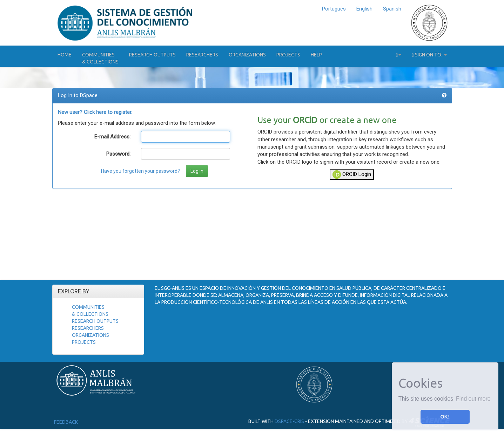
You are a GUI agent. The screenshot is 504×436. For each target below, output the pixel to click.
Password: (118, 154)
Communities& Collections (100, 58)
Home (65, 55)
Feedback (66, 422)
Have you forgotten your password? (140, 171)
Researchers (202, 55)
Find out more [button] (473, 399)
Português (334, 9)
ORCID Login (352, 175)
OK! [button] (445, 417)
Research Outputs (152, 55)
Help (316, 55)
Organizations (247, 55)
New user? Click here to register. (95, 112)
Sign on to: (429, 55)
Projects (288, 55)
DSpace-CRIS (289, 421)
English (364, 9)
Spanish (392, 9)
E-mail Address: (112, 137)
